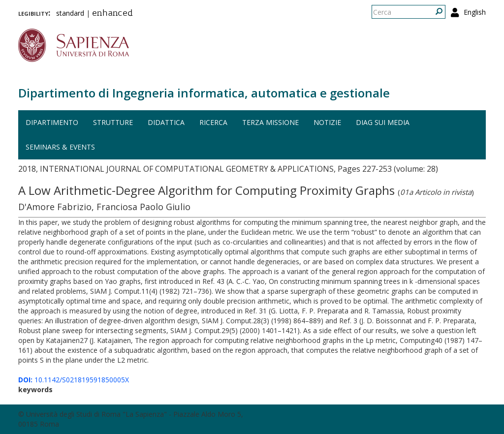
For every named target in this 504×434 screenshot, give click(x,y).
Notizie (327, 122)
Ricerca (213, 122)
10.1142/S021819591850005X (74, 380)
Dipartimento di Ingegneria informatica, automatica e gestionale (204, 93)
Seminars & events (60, 147)
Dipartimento (52, 122)
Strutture (113, 122)
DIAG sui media (383, 122)
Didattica (166, 122)
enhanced (112, 14)
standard (70, 13)
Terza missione (270, 122)
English (475, 12)
